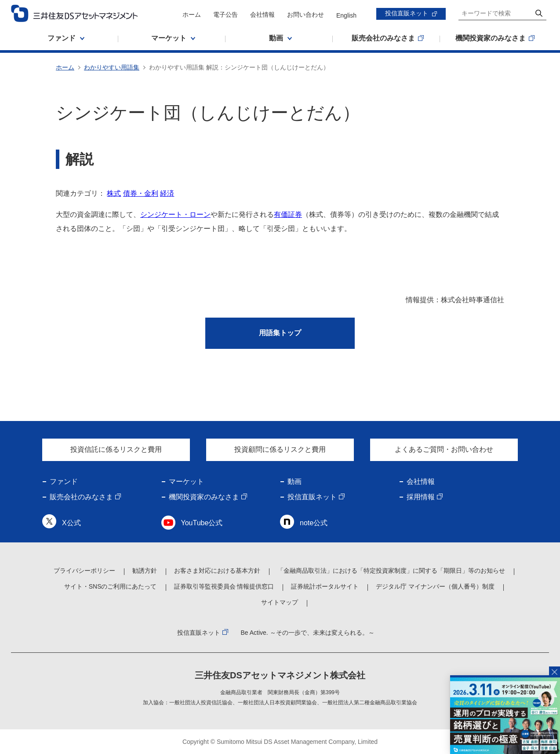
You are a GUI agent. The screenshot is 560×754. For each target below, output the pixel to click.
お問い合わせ (305, 15)
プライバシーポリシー (84, 571)
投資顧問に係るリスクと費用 (280, 449)
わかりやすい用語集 (112, 67)
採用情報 (421, 497)
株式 (114, 193)
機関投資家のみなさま (204, 497)
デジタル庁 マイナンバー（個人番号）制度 (435, 586)
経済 (167, 193)
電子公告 (225, 15)
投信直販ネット (407, 13)
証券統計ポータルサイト (325, 586)
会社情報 (262, 15)
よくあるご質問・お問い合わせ (444, 449)
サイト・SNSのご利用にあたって (111, 586)
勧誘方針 (145, 571)
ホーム (192, 15)
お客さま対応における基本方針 (217, 571)
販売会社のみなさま (81, 497)
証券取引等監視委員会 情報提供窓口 (224, 586)
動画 (295, 481)
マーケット (186, 481)
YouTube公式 (202, 523)
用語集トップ (280, 333)
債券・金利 (141, 193)
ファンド (64, 481)
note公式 (314, 523)
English (346, 15)
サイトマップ (280, 602)
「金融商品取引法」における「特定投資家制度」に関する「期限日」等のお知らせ (391, 571)
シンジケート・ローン (175, 214)
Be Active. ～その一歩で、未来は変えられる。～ (307, 633)
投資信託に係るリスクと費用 (116, 449)
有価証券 (288, 214)
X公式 (71, 523)
